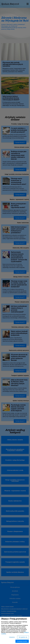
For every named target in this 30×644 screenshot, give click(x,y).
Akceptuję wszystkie (22, 641)
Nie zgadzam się (23, 637)
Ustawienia (12, 637)
